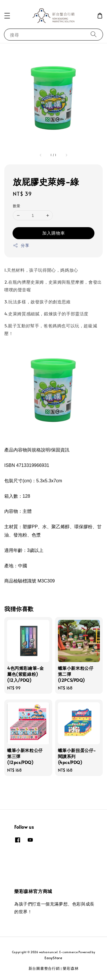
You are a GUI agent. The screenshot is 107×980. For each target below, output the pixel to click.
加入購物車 (54, 233)
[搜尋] (94, 34)
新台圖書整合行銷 (44, 968)
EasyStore (53, 958)
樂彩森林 (71, 968)
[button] (7, 16)
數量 (17, 206)
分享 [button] (21, 245)
